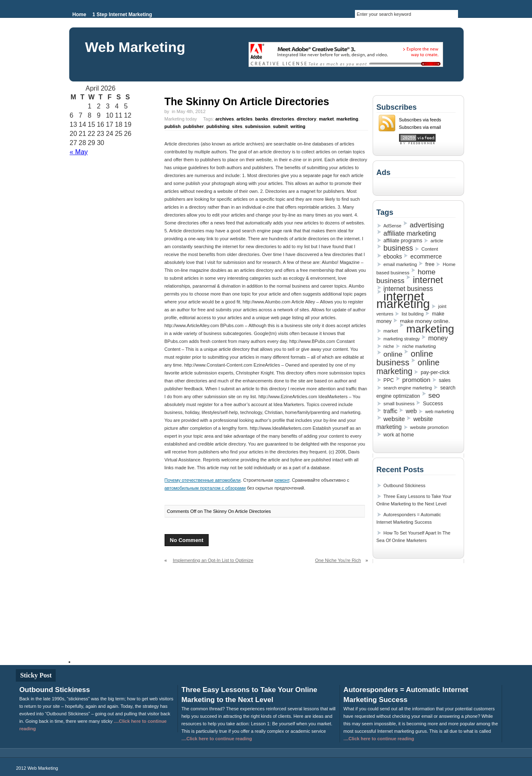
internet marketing (403, 300)
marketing (347, 119)
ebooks (393, 256)
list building (413, 314)
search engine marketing (408, 388)
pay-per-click (435, 372)
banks (262, 119)
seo (434, 395)
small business (399, 404)
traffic (391, 411)
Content (430, 249)
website (394, 419)
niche (389, 346)
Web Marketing (135, 47)
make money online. (425, 321)
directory (307, 119)
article (437, 241)
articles (245, 119)
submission (257, 126)
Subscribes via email (420, 127)
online (393, 354)
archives (225, 119)
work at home (399, 435)
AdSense (393, 226)
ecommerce (426, 256)
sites (237, 126)
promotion (416, 380)
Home (79, 15)
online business (405, 358)
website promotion (430, 427)
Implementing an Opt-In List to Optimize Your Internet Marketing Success (209, 564)
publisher (194, 126)
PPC (389, 380)
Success (433, 403)
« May (79, 152)
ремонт (282, 480)
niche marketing (419, 346)
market (326, 119)
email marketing (400, 264)
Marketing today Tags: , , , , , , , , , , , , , (262, 123)
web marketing (440, 411)
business (398, 248)
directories (283, 119)
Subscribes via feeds (420, 120)
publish (173, 126)
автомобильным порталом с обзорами (205, 488)
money (438, 338)
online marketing (408, 367)
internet (428, 280)
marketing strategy (402, 339)
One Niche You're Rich (338, 560)
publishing (218, 126)
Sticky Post (36, 675)
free (430, 264)
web (411, 411)
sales (445, 380)
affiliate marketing (410, 233)
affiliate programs (403, 241)
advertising (427, 225)
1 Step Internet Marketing (122, 15)
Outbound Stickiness (405, 485)
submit (281, 126)
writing (298, 126)
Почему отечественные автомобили (203, 480)
